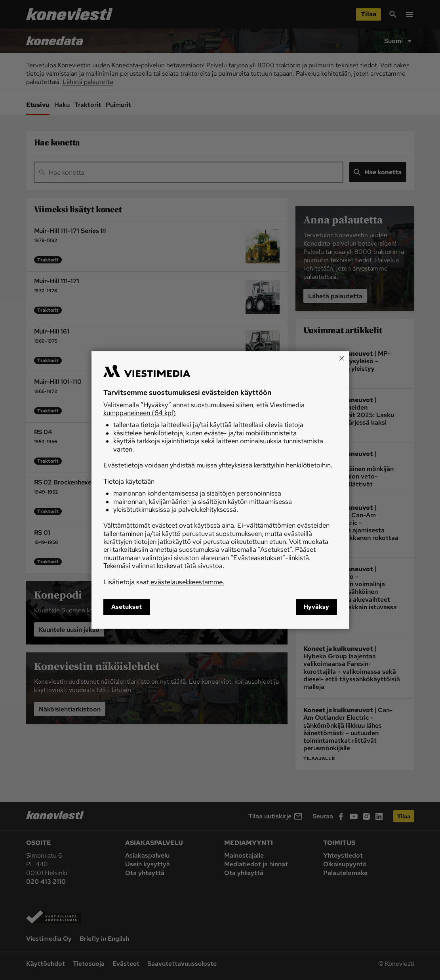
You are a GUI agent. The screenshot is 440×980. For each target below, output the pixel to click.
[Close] (342, 358)
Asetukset (127, 607)
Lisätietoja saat (164, 582)
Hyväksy (316, 607)
